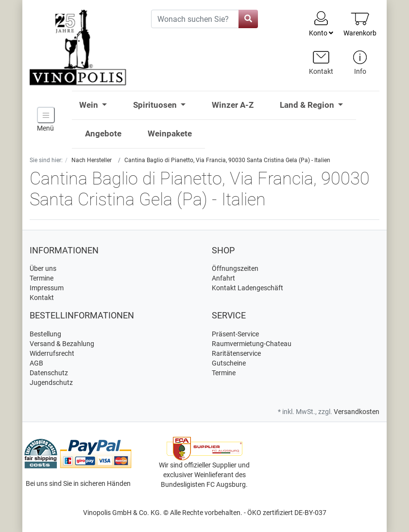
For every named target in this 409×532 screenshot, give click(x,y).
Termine (42, 278)
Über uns (43, 268)
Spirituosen (156, 105)
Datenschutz (49, 373)
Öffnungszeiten (235, 268)
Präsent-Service (235, 334)
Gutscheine (229, 363)
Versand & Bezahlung (62, 344)
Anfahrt (223, 278)
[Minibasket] (360, 24)
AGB (36, 363)
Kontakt (42, 298)
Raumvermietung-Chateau (252, 344)
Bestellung (45, 334)
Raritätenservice (236, 353)
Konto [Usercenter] (321, 23)
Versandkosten (357, 412)
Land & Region (308, 105)
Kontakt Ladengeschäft (247, 288)
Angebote (103, 133)
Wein (90, 105)
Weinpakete (170, 133)
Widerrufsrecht (52, 353)
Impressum (47, 288)
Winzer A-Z (233, 105)
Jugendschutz (51, 382)
